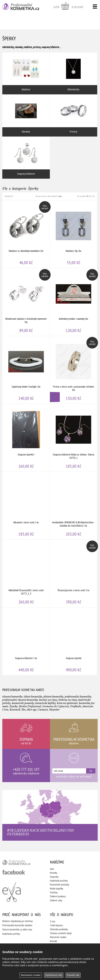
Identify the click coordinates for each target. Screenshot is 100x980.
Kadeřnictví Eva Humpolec (12, 892)
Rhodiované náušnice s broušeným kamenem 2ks (26, 302)
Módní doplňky (57, 889)
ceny (60, 196)
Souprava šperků (74, 641)
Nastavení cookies (58, 937)
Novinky (54, 873)
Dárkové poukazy (58, 896)
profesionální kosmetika (21, 863)
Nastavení (31, 975)
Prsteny (74, 116)
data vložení (52, 196)
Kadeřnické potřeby (59, 881)
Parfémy (54, 892)
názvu (44, 196)
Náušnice (26, 73)
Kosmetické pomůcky (59, 885)
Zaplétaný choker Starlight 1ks (26, 370)
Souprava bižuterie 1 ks (26, 641)
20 (87, 196)
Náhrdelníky (74, 73)
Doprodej (54, 877)
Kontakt (54, 941)
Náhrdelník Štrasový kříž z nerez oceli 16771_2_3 (26, 574)
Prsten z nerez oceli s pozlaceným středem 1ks (74, 370)
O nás (53, 921)
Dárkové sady (56, 900)
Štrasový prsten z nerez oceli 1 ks (74, 574)
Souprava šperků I (26, 438)
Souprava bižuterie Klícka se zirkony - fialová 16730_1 (74, 438)
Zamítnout (54, 975)
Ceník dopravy (56, 925)
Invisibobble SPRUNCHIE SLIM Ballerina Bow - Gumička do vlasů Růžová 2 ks (74, 506)
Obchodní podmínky (59, 929)
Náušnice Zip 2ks (74, 234)
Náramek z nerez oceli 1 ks (26, 506)
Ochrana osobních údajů (61, 933)
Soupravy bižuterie (26, 158)
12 (90, 196)
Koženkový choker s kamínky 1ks (74, 302)
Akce (52, 869)
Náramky (26, 116)
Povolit (73, 975)
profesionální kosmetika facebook (14, 872)
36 (94, 196)
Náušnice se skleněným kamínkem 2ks (26, 234)
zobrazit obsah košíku (69, 7)
